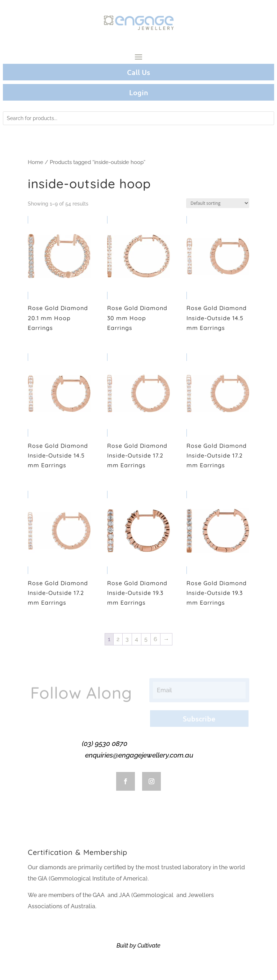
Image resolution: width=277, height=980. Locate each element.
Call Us (138, 72)
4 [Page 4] (137, 639)
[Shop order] (218, 203)
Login (139, 92)
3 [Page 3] (127, 639)
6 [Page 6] (155, 639)
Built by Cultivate (138, 946)
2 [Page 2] (118, 639)
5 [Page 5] (146, 639)
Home (36, 162)
